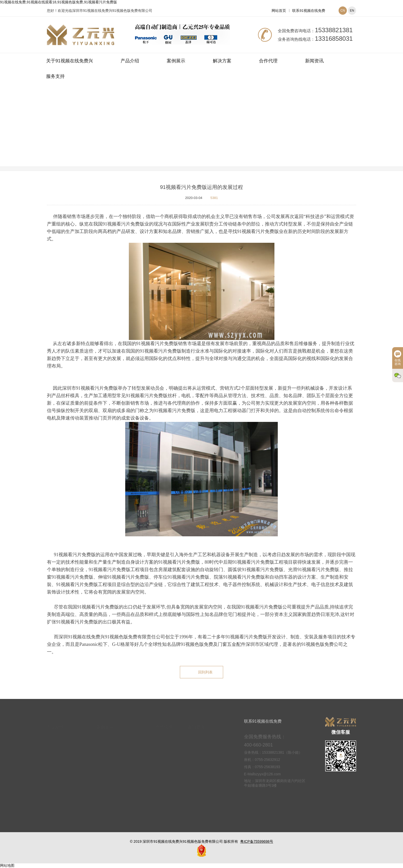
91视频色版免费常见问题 (232, 132)
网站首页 (279, 11)
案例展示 (176, 61)
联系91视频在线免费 (309, 11)
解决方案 (222, 61)
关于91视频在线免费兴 (70, 61)
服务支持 (55, 76)
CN (343, 11)
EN (352, 11)
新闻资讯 (314, 61)
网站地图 (7, 865)
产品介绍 (130, 61)
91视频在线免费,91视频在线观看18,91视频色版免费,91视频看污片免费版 (58, 2)
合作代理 (268, 61)
